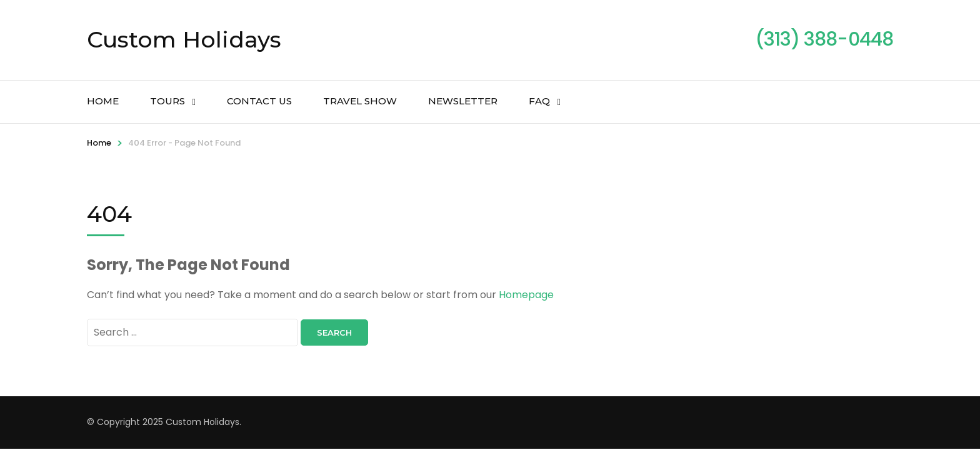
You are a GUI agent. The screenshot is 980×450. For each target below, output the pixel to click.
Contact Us (259, 101)
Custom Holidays (184, 39)
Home (103, 101)
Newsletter (463, 101)
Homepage (526, 295)
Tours (167, 101)
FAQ (539, 101)
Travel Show (360, 101)
